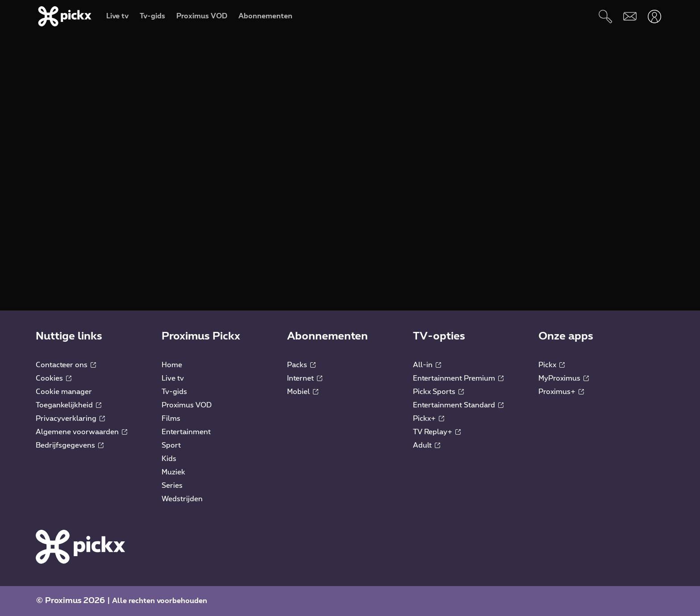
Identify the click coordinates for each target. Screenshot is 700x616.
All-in (427, 365)
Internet (305, 378)
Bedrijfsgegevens (70, 445)
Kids (169, 459)
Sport (171, 445)
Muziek (173, 472)
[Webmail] (630, 16)
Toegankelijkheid (69, 405)
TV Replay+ (437, 432)
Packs (301, 365)
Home (172, 365)
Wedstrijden (182, 499)
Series (172, 486)
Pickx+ (429, 419)
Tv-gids (174, 392)
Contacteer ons (66, 365)
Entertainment (186, 432)
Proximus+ (561, 392)
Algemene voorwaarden (81, 432)
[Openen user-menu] (654, 16)
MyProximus (564, 378)
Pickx (552, 365)
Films (171, 419)
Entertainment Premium (458, 378)
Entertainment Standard (458, 405)
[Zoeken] (605, 16)
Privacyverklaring (70, 419)
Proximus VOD (187, 405)
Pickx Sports (438, 392)
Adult (427, 445)
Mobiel (303, 392)
